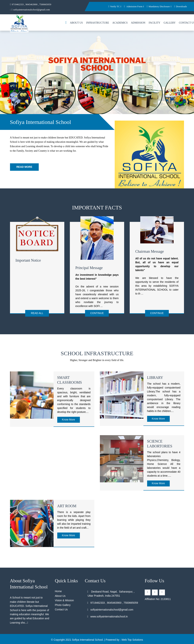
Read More (24, 167)
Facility (154, 23)
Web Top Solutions (132, 640)
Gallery (170, 23)
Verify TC (114, 6)
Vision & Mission (64, 600)
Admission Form (133, 6)
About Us (76, 23)
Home (58, 591)
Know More (68, 420)
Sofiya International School (87, 640)
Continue (97, 313)
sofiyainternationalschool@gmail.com (31, 10)
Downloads (181, 6)
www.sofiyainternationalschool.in (108, 617)
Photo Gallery (63, 605)
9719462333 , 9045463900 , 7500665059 (31, 4)
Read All (37, 313)
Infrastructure (98, 23)
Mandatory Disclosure (158, 6)
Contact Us (61, 609)
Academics (120, 23)
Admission (138, 23)
